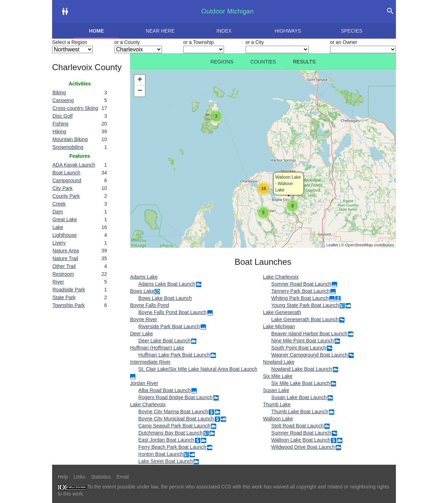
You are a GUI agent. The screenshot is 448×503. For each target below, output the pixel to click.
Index (224, 31)
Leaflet (332, 245)
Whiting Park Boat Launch (300, 298)
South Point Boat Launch (299, 348)
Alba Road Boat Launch (164, 390)
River (58, 282)
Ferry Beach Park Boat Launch (172, 447)
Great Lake (65, 219)
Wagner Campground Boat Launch (309, 355)
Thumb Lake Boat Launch (299, 412)
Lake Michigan (279, 326)
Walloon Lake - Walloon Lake (288, 184)
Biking (59, 93)
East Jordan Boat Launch (166, 440)
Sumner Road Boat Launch (301, 284)
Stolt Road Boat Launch (297, 426)
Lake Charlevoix (148, 404)
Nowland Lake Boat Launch (301, 369)
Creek (59, 204)
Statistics (101, 477)
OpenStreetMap (359, 245)
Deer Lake (142, 334)
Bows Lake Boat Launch (165, 298)
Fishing (60, 124)
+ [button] (140, 80)
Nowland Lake (279, 362)
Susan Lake (276, 390)
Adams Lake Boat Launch (167, 284)
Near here (160, 31)
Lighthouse (65, 235)
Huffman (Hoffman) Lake (157, 348)
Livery (59, 243)
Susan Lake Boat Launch (299, 397)
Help (63, 477)
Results (304, 62)
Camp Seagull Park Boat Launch (174, 426)
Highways (288, 31)
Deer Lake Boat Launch (164, 341)
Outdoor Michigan (228, 11)
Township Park (69, 305)
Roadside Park (69, 290)
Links (80, 477)
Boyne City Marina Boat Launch (173, 412)
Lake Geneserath (282, 312)
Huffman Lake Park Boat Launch (174, 355)
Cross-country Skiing (75, 108)
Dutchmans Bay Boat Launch (170, 433)
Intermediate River (150, 362)
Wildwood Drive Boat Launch (303, 447)
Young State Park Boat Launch (305, 305)
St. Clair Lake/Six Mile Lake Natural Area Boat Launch (198, 369)
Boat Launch (66, 173)
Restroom (63, 274)
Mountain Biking (70, 139)
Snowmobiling (68, 147)
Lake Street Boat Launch (166, 461)
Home (96, 31)
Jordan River (144, 383)
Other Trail (64, 266)
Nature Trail (65, 258)
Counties (263, 62)
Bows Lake (142, 291)
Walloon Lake (278, 419)
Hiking (59, 132)
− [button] (140, 91)
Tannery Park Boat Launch (300, 291)
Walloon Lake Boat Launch (301, 440)
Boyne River (144, 319)
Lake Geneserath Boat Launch (305, 319)
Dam (58, 212)
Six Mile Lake (278, 376)
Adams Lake (144, 277)
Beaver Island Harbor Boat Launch (309, 334)
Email (123, 477)
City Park (63, 188)
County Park (66, 196)
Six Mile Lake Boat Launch (301, 383)
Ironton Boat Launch (161, 454)
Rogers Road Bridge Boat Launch (175, 397)
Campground (67, 180)
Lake (58, 227)
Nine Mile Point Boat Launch (303, 341)
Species (352, 31)
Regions (222, 62)
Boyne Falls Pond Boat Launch (172, 312)
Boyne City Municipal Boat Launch (176, 419)
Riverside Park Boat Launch (169, 326)
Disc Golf (63, 116)
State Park (64, 297)
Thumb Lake (277, 404)
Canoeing (63, 100)
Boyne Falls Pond (150, 305)
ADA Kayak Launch (74, 165)
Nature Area (66, 251)
